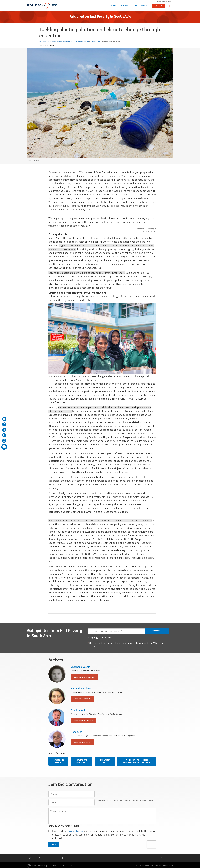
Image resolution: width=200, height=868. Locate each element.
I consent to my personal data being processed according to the (129, 645)
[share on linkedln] (4, 435)
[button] (170, 6)
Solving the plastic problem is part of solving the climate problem (87, 273)
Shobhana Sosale (48, 41)
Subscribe (157, 631)
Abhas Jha (95, 41)
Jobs (65, 858)
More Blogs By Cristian (83, 721)
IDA (55, 866)
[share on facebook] (4, 424)
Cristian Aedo (82, 41)
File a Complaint (167, 858)
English (52, 45)
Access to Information (53, 858)
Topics (135, 6)
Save (54, 844)
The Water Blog (105, 761)
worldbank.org (164, 2)
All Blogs (124, 6)
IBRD (49, 866)
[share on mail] (4, 419)
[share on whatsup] (4, 441)
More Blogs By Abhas (82, 742)
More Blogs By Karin (82, 699)
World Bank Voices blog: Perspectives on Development (137, 761)
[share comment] (4, 447)
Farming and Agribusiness (81, 761)
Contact (145, 6)
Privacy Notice (76, 831)
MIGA (65, 866)
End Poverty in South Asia (111, 17)
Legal (29, 858)
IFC (59, 866)
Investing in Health (58, 761)
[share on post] (4, 430)
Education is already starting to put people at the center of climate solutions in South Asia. (100, 520)
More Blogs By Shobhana (84, 677)
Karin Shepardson (66, 41)
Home (113, 6)
